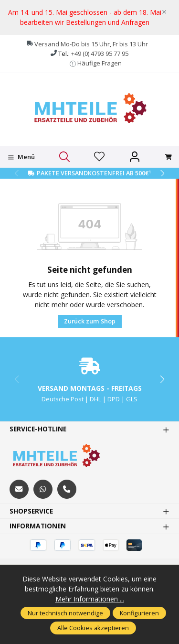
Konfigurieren (139, 613)
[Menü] (21, 157)
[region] (89, 17)
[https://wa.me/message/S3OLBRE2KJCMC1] (43, 489)
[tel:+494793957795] (67, 489)
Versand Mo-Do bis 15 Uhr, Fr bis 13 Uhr (91, 44)
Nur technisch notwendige (65, 613)
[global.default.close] (164, 10)
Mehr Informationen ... (90, 599)
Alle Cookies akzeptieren (93, 628)
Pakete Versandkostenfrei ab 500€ (94, 173)
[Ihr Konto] (135, 157)
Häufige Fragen (100, 63)
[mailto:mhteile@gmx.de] (19, 489)
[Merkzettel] (99, 157)
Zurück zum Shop (90, 321)
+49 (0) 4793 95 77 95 (100, 54)
